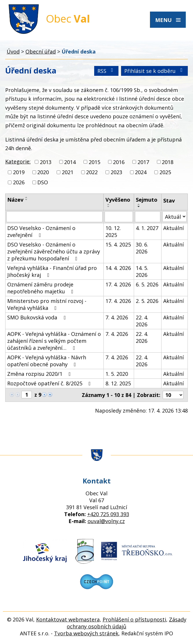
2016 (119, 162)
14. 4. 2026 (118, 268)
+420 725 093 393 (108, 514)
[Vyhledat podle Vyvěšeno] (119, 217)
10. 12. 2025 (113, 231)
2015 (94, 162)
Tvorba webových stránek (86, 633)
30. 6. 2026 (142, 248)
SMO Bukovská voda (38, 317)
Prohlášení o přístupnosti (134, 619)
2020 (43, 172)
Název (15, 200)
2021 (68, 172)
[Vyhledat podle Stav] (175, 217)
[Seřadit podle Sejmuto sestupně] (139, 207)
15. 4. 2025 (118, 244)
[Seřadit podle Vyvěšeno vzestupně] (109, 204)
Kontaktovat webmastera (68, 619)
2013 (46, 162)
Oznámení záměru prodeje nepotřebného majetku (41, 288)
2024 (141, 172)
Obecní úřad (41, 51)
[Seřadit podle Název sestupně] (27, 200)
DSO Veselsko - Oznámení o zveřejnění (41, 231)
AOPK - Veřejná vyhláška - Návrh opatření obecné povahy (47, 361)
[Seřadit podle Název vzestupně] (27, 197)
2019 (19, 172)
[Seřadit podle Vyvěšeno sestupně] (109, 207)
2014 (70, 162)
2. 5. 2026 (147, 301)
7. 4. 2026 (117, 317)
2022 (92, 172)
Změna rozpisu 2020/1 (40, 374)
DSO (43, 182)
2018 (168, 162)
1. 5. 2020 (117, 374)
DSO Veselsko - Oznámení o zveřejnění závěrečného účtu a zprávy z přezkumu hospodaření (54, 251)
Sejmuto (147, 200)
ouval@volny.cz (106, 521)
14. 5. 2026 (142, 271)
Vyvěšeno (118, 200)
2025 (165, 172)
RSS (106, 71)
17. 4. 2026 (118, 284)
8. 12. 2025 (118, 383)
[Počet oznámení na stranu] (173, 395)
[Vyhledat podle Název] (54, 217)
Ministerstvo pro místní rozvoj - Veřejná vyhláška (47, 304)
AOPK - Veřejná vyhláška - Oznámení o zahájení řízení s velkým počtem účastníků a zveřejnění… (54, 341)
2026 (19, 182)
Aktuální (173, 228)
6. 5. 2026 (147, 284)
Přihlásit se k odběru (155, 71)
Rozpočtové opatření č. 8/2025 (50, 383)
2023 (116, 172)
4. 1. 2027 (147, 228)
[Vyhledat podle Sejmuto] (148, 217)
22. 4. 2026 (142, 321)
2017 (143, 162)
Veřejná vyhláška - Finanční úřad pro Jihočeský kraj (52, 271)
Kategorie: (18, 161)
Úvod (13, 51)
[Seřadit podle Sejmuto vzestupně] (139, 204)
